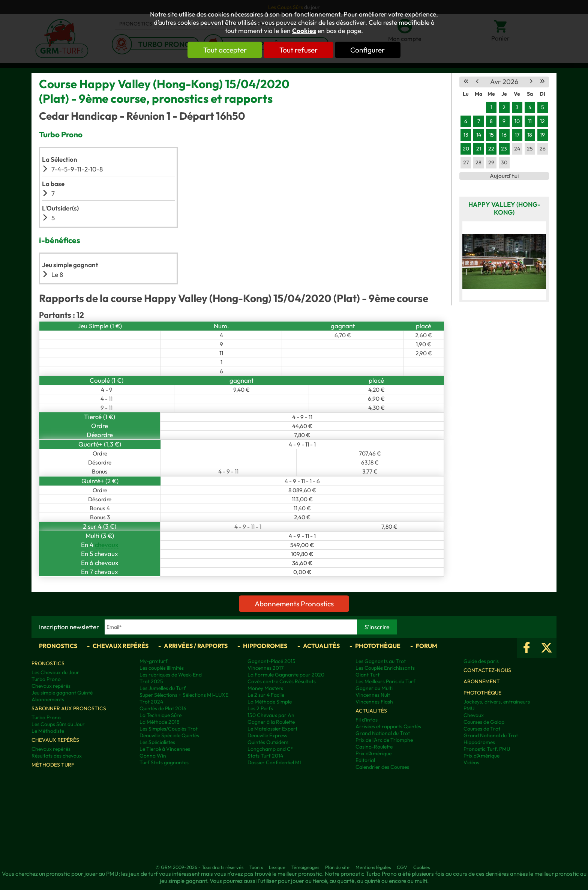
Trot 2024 (151, 702)
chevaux (107, 545)
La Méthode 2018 (160, 722)
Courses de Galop (484, 722)
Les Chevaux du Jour (55, 672)
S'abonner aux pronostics (69, 708)
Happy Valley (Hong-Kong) (504, 208)
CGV (402, 867)
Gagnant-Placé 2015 (271, 661)
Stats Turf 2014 (265, 756)
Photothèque (378, 646)
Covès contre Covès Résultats (282, 681)
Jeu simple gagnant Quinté (62, 693)
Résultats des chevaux (57, 756)
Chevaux (474, 715)
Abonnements (48, 699)
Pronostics (58, 646)
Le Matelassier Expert (272, 729)
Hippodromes (265, 646)
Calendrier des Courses (382, 767)
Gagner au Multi (374, 688)
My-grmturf (154, 661)
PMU (469, 708)
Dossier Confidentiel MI (274, 762)
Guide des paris (481, 661)
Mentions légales (373, 867)
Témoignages (305, 867)
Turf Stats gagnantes (164, 762)
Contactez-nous (487, 670)
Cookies (304, 31)
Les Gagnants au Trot (381, 661)
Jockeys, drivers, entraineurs (497, 702)
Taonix (256, 867)
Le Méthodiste (48, 731)
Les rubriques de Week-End (171, 675)
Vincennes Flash (374, 702)
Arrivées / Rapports (196, 646)
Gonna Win (153, 756)
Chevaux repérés (121, 646)
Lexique (277, 867)
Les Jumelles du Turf (163, 688)
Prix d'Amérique (373, 753)
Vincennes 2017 (265, 668)
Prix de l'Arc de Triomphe (384, 740)
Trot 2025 (151, 681)
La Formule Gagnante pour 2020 (286, 675)
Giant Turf (368, 675)
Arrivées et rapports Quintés (388, 726)
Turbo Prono (46, 679)
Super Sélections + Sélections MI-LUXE (184, 695)
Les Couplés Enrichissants (385, 668)
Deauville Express (267, 735)
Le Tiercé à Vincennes (165, 749)
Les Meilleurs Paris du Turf (385, 681)
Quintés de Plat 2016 (163, 708)
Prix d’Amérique (481, 756)
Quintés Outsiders (268, 742)
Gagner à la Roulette (271, 722)
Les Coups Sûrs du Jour (58, 724)
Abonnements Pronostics (294, 604)
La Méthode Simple (270, 702)
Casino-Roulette (374, 747)
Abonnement (482, 681)
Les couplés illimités (162, 668)
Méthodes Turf (53, 765)
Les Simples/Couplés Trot (169, 729)
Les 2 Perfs (260, 708)
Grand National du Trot (383, 733)
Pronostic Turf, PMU (487, 749)
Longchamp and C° (270, 749)
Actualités (321, 646)
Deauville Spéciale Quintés (169, 735)
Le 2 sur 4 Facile (266, 695)
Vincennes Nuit (373, 695)
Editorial (365, 760)
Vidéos (471, 762)
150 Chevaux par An (271, 715)
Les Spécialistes (157, 742)
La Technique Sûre (160, 715)
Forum (427, 646)
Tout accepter (225, 50)
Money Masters (265, 688)
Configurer (368, 50)
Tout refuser (298, 50)
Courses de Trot (482, 729)
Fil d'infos (367, 720)
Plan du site (337, 867)
